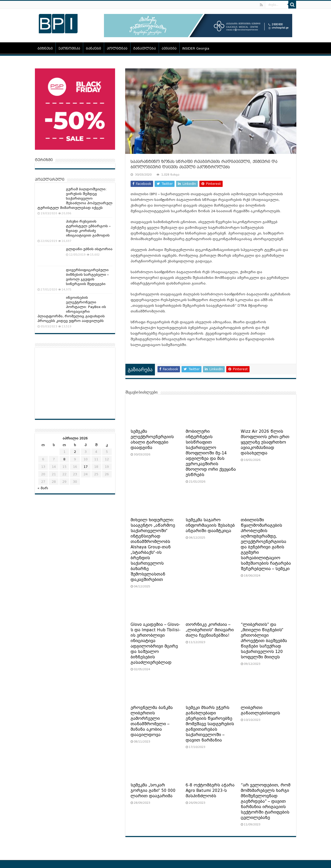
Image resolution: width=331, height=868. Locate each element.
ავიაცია (169, 48)
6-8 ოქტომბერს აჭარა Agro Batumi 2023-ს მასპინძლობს (210, 791)
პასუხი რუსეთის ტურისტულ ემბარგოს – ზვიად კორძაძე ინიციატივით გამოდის (88, 228)
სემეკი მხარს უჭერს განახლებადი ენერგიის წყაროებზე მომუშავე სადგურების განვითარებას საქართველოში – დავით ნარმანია (210, 724)
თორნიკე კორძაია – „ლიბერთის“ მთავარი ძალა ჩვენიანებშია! (210, 630)
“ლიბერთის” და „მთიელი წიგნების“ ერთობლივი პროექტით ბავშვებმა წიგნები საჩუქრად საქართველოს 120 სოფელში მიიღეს (264, 641)
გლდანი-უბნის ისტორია (89, 249)
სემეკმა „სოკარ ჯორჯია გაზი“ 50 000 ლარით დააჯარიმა (153, 791)
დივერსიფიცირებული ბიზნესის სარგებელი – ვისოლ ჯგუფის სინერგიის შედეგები (87, 277)
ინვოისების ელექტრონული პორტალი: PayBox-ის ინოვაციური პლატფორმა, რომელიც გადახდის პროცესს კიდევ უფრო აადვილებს (72, 309)
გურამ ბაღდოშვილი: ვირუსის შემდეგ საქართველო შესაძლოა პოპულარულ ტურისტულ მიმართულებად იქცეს (75, 198)
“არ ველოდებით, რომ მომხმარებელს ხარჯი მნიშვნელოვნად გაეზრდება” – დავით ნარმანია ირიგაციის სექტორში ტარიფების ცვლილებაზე (266, 801)
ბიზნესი (45, 48)
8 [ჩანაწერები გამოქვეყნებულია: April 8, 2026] (64, 459)
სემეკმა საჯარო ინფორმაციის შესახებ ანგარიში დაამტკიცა (210, 525)
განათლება (145, 48)
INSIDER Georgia (196, 48)
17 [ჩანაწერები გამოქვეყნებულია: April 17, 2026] (86, 467)
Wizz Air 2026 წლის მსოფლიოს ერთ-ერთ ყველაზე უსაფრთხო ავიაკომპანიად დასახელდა (265, 442)
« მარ (43, 488)
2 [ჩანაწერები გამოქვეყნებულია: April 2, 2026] (75, 452)
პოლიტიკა (117, 48)
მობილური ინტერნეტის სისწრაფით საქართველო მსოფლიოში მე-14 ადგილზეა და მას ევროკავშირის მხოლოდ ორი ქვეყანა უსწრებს (211, 453)
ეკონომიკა (69, 48)
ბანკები (93, 48)
